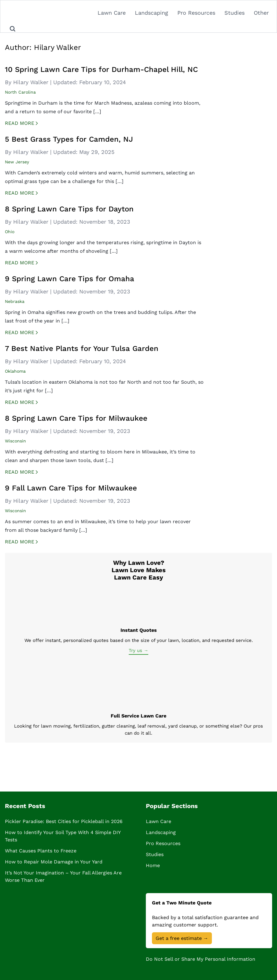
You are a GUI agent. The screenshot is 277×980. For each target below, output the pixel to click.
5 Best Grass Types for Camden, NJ (69, 139)
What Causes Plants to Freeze (41, 851)
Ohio (10, 232)
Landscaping (151, 13)
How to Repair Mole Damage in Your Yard (54, 862)
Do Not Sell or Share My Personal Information (201, 959)
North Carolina (20, 92)
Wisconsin (15, 441)
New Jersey (17, 162)
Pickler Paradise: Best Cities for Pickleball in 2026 (64, 821)
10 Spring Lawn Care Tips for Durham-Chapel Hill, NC (101, 69)
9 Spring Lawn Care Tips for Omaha (70, 279)
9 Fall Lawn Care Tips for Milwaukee (71, 488)
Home (153, 865)
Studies (235, 13)
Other (261, 13)
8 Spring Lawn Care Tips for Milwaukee (76, 418)
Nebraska (15, 301)
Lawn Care (112, 13)
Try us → (138, 650)
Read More (26, 124)
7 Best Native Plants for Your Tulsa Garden (82, 348)
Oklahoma (15, 371)
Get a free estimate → (182, 938)
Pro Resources (196, 13)
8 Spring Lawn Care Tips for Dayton (69, 209)
